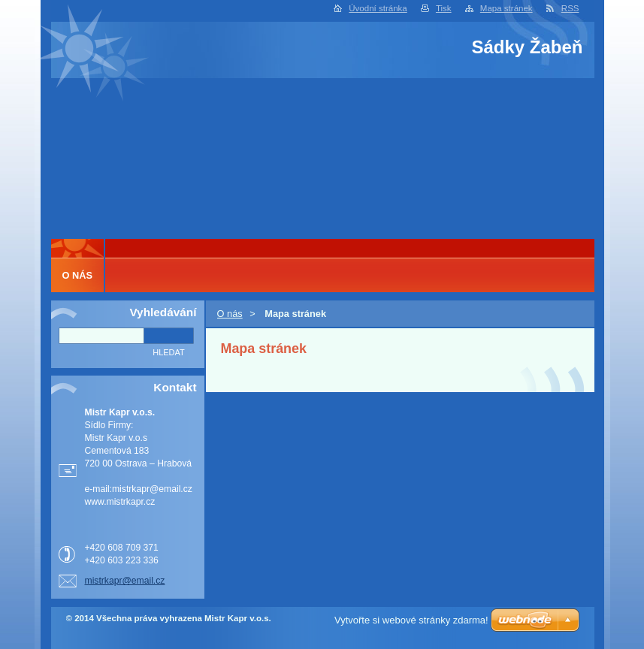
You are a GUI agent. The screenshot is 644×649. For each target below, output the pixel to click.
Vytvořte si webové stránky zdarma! (411, 620)
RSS (570, 8)
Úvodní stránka (378, 8)
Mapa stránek (506, 8)
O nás (230, 314)
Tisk (444, 8)
